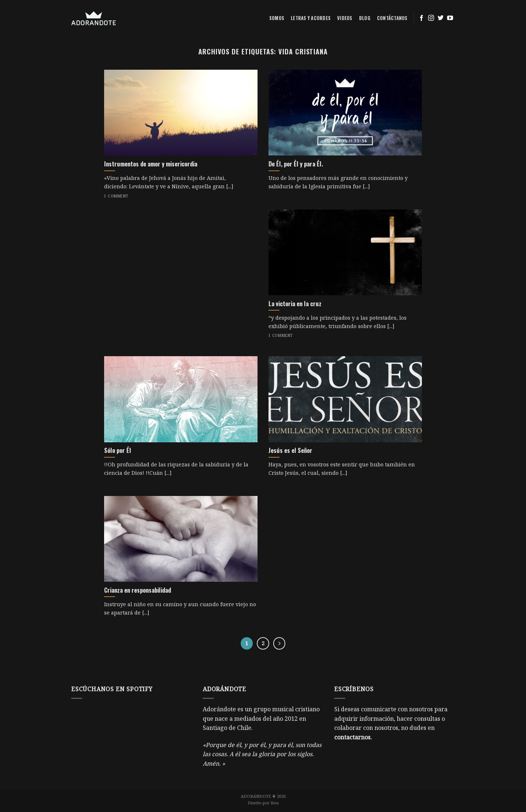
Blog (365, 18)
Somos (277, 18)
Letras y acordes (311, 18)
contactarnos (352, 737)
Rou (275, 803)
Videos (345, 18)
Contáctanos (392, 18)
